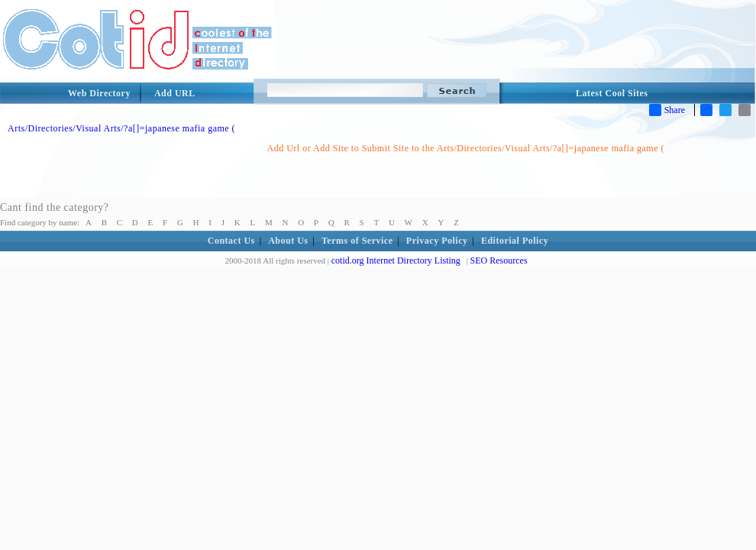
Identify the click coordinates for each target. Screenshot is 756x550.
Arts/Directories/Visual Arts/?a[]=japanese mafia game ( (121, 128)
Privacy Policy (437, 241)
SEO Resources (499, 260)
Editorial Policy (515, 241)
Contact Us (231, 241)
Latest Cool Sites (612, 93)
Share (667, 110)
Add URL (175, 93)
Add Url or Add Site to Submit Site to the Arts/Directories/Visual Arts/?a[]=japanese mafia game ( (466, 148)
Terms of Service (357, 241)
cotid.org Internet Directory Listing (396, 260)
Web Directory (99, 93)
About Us (288, 241)
